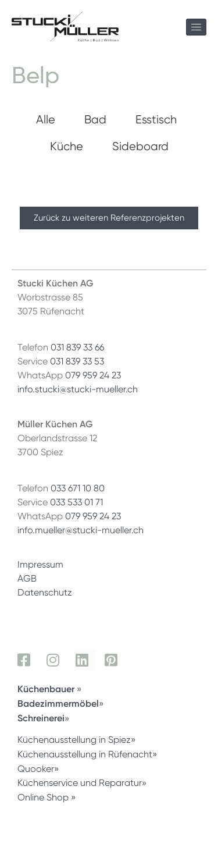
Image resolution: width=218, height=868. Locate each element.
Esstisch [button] (156, 119)
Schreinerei (41, 718)
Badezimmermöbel (58, 703)
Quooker (36, 769)
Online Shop (43, 797)
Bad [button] (95, 119)
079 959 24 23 (93, 375)
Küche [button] (67, 146)
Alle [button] (46, 119)
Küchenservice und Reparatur (80, 783)
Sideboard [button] (140, 146)
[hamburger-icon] (196, 27)
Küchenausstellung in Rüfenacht (85, 754)
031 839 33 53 (77, 361)
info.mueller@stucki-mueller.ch (81, 530)
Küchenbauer (47, 689)
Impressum (40, 564)
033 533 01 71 (76, 502)
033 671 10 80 (78, 488)
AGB (27, 578)
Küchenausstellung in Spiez (74, 740)
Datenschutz (45, 592)
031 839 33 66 (77, 347)
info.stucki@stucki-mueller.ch (78, 389)
